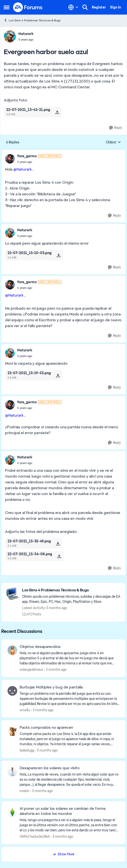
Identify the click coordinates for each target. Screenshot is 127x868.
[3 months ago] (55, 670)
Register (99, 7)
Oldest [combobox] (113, 142)
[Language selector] (73, 7)
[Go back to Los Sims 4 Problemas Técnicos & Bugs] (71, 590)
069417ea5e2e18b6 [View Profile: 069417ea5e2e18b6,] (35, 836)
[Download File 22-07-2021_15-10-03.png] (59, 255)
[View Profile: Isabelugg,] (12, 731)
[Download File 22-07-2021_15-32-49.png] (58, 543)
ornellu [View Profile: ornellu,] (25, 710)
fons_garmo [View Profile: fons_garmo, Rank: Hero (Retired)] (27, 156)
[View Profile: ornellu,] (12, 691)
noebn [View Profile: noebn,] (24, 791)
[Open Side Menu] (7, 7)
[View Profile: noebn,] (12, 772)
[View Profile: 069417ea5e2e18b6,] (12, 812)
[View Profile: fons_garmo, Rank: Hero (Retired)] (10, 159)
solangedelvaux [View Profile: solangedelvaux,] (31, 670)
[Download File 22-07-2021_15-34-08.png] (59, 556)
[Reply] (116, 128)
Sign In (115, 7)
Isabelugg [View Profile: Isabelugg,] (27, 750)
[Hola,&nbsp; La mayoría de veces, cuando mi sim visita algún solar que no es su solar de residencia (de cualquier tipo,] (70, 780)
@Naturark (23, 169)
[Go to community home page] (28, 7)
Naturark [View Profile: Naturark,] (26, 34)
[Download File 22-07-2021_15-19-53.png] (58, 375)
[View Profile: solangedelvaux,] (12, 650)
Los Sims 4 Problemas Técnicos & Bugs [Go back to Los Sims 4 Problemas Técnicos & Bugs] (32, 20)
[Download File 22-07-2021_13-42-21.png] (57, 112)
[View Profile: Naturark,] (10, 36)
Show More (63, 854)
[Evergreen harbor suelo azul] (39, 162)
